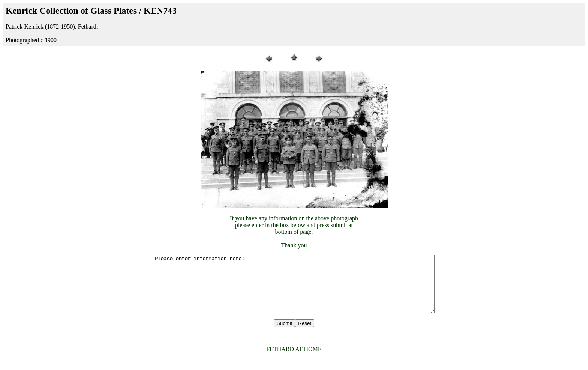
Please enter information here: (294, 290)
